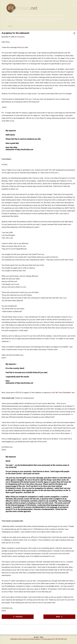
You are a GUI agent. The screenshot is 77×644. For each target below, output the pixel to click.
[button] (74, 33)
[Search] (74, 5)
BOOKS (19, 26)
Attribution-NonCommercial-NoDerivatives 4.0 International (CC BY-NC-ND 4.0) (39, 639)
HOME (10, 26)
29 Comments (20, 37)
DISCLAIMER (29, 26)
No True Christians (63, 393)
